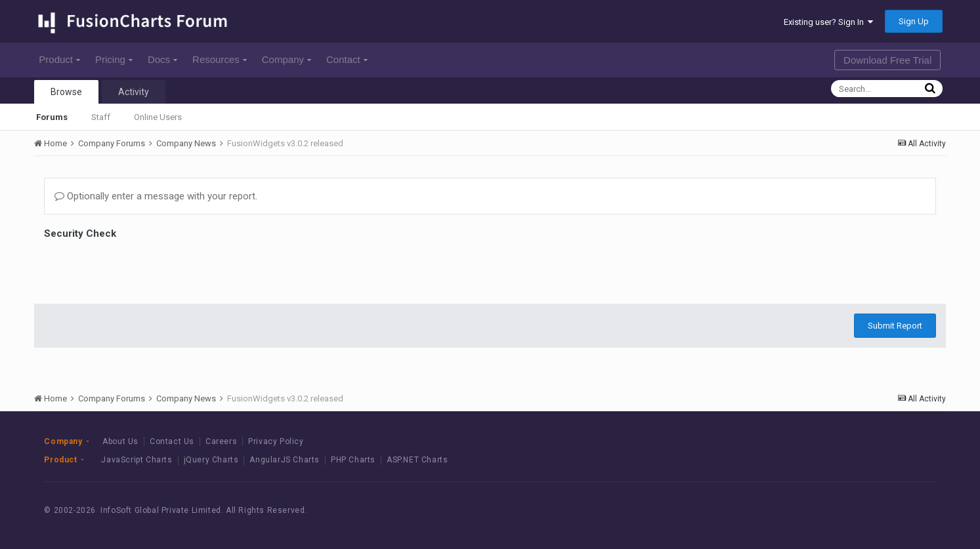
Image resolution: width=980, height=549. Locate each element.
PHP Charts (353, 460)
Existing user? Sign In (828, 22)
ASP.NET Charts (417, 460)
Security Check (80, 234)
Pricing (114, 59)
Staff (101, 117)
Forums (52, 117)
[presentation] (144, 268)
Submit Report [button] (895, 326)
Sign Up (914, 21)
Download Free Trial (887, 60)
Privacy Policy (276, 441)
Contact (347, 59)
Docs (162, 59)
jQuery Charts (211, 460)
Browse (66, 92)
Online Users (158, 117)
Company (287, 59)
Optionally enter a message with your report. (156, 196)
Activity (134, 92)
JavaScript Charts (137, 460)
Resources (220, 59)
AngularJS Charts (285, 460)
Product (59, 59)
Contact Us (172, 441)
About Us (120, 441)
